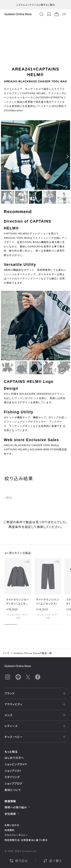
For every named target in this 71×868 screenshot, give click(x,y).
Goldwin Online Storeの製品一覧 (33, 653)
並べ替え (52, 861)
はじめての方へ (14, 758)
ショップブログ (13, 783)
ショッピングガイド (16, 764)
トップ (6, 653)
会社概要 (12, 814)
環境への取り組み (17, 807)
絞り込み (19, 861)
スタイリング (12, 777)
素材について (13, 790)
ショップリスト (13, 771)
